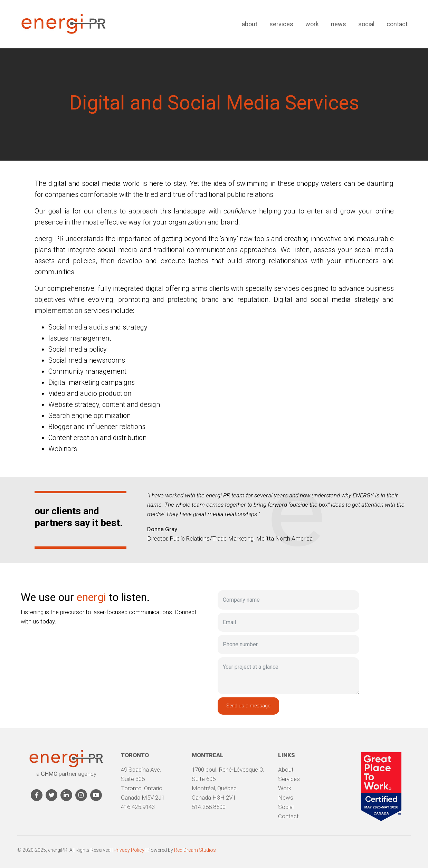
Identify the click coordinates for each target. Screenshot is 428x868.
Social (366, 24)
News (339, 24)
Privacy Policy (129, 850)
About (250, 24)
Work (312, 24)
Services (281, 24)
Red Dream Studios (195, 850)
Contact (397, 24)
